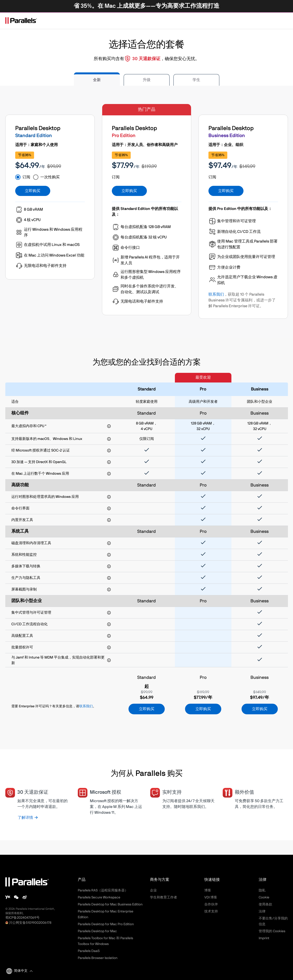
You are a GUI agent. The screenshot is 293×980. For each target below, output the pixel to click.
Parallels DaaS (89, 951)
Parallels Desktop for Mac (97, 931)
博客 (208, 890)
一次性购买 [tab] (50, 177)
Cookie (264, 897)
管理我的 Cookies (272, 931)
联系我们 (216, 294)
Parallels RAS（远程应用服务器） (103, 890)
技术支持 (211, 911)
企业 (153, 890)
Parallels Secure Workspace (99, 897)
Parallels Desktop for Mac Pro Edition (106, 924)
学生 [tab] (196, 80)
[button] (23, 971)
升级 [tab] (147, 80)
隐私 (262, 890)
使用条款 (265, 904)
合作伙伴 (211, 904)
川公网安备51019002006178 (30, 923)
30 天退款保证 (146, 59)
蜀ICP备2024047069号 (22, 918)
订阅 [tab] (26, 177)
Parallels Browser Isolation (98, 958)
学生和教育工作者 (164, 897)
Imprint (264, 938)
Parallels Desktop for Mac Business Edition (110, 904)
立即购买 (33, 191)
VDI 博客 (211, 897)
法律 (262, 911)
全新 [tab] (97, 80)
